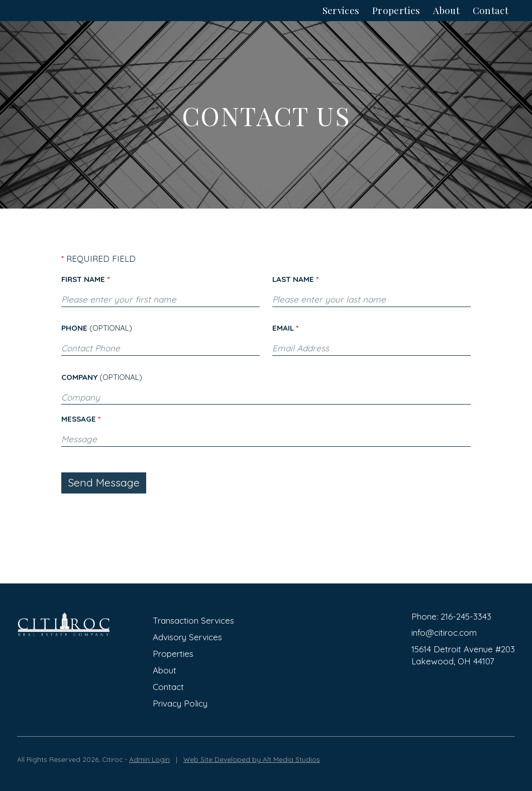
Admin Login (149, 759)
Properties (396, 20)
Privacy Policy (180, 703)
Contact (491, 20)
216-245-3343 (466, 616)
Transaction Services (193, 620)
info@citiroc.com (444, 632)
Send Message (104, 503)
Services (341, 20)
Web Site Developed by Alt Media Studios (252, 759)
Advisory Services (187, 637)
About (446, 20)
